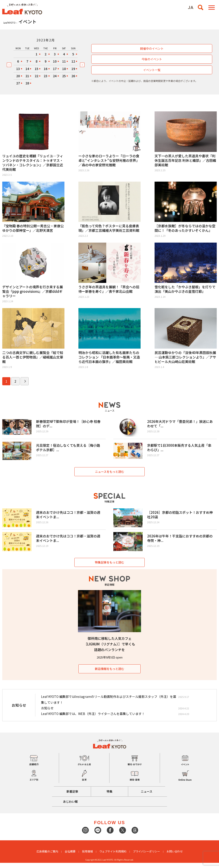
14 (27, 69)
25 (64, 76)
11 (64, 61)
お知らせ (47, 713)
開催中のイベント (152, 48)
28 (27, 83)
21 (27, 76)
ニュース (148, 797)
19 (73, 69)
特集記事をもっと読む (109, 567)
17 (55, 69)
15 (36, 69)
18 (64, 69)
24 (55, 76)
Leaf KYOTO (9, 23)
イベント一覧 (152, 70)
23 (46, 76)
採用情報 (87, 856)
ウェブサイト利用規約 (113, 856)
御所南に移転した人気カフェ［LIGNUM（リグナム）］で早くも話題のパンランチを (109, 649)
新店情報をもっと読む (109, 674)
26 (73, 76)
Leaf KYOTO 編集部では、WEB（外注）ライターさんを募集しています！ (93, 719)
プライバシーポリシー (146, 856)
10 (55, 61)
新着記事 (71, 797)
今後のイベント (152, 59)
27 (18, 83)
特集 (109, 797)
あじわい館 (71, 806)
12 (73, 61)
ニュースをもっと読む (110, 475)
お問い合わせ (175, 856)
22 (36, 76)
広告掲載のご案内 (47, 856)
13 (18, 69)
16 (46, 69)
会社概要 (70, 856)
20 (18, 76)
